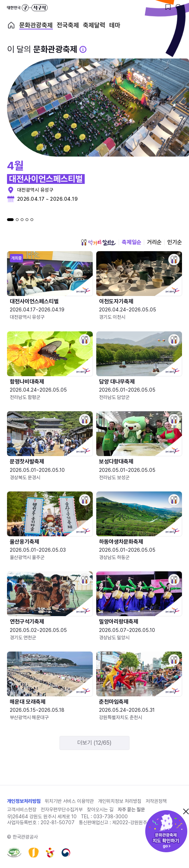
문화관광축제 (36, 25)
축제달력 (94, 25)
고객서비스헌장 (22, 810)
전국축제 (68, 25)
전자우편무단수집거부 (62, 810)
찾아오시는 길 (100, 810)
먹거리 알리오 (98, 242)
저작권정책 (156, 801)
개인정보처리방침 (24, 801)
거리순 (154, 242)
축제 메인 (11, 25)
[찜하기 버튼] (168, 7)
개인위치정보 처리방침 (120, 801)
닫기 (186, 811)
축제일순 (132, 242)
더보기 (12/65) (94, 743)
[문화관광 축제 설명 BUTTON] (83, 49)
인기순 (175, 242)
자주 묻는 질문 (131, 810)
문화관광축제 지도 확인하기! (166, 831)
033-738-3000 (111, 817)
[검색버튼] (178, 7)
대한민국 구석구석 (27, 8)
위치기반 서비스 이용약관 (69, 801)
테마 (115, 25)
